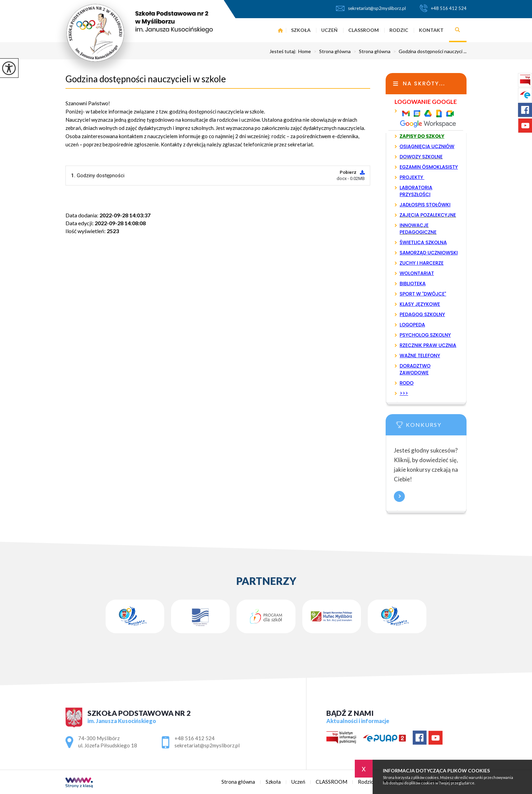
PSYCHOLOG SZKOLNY (425, 335)
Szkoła (301, 30)
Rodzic (399, 30)
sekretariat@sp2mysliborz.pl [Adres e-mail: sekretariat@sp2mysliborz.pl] (207, 745)
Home (305, 51)
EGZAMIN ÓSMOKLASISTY (429, 167)
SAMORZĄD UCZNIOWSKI (429, 253)
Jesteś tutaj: (284, 51)
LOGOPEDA (412, 325)
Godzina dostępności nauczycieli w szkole (146, 79)
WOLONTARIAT (417, 273)
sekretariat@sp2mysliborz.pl (371, 8)
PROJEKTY (412, 177)
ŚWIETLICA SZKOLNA (423, 242)
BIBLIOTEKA (413, 284)
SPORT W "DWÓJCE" (423, 294)
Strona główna (281, 30)
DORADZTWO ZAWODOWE (415, 369)
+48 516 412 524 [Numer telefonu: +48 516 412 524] (195, 738)
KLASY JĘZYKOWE (420, 304)
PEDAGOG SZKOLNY (422, 314)
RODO (407, 383)
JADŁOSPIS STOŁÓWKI (425, 205)
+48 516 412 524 (443, 8)
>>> (404, 393)
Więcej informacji (399, 496)
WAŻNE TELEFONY (420, 356)
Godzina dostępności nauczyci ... (428, 51)
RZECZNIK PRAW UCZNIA (428, 345)
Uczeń (329, 30)
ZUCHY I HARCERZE (422, 263)
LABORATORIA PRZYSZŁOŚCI (416, 191)
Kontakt (431, 30)
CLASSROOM (364, 30)
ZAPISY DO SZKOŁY (422, 136)
